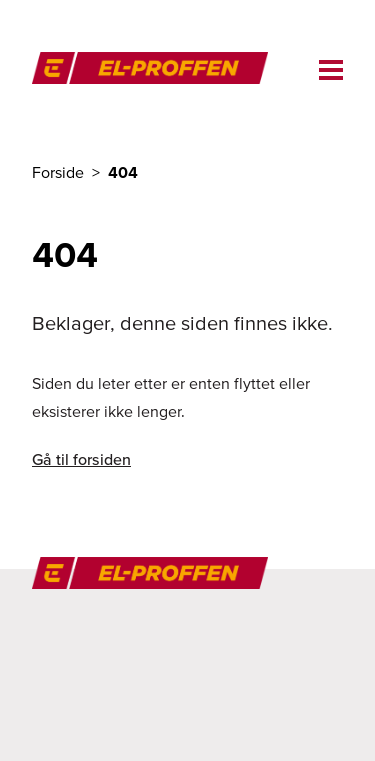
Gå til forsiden (81, 459)
